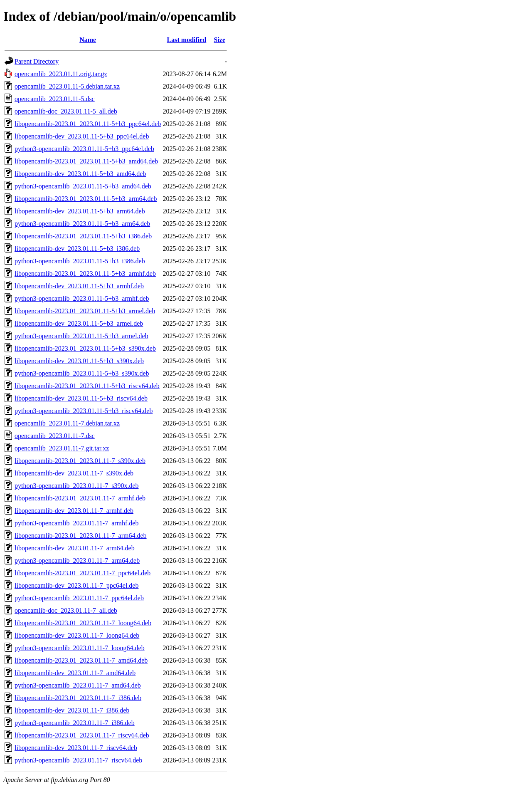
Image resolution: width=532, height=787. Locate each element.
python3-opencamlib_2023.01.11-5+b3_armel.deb (81, 336)
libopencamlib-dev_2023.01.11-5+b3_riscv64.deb (81, 398)
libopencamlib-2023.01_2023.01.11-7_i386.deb (78, 698)
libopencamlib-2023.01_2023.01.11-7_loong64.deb (83, 623)
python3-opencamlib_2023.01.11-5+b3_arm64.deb (82, 224)
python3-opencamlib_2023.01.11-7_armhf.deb (76, 523)
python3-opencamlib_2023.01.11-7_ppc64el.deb (79, 598)
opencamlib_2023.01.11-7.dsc (55, 436)
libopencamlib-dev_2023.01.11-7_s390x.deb (74, 473)
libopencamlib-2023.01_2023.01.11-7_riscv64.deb (82, 735)
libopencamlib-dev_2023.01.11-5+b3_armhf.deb (79, 286)
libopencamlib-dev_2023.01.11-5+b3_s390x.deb (79, 361)
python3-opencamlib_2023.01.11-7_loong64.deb (80, 648)
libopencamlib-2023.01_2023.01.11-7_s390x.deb (80, 461)
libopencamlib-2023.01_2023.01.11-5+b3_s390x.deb (85, 348)
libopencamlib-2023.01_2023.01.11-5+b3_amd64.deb (86, 161)
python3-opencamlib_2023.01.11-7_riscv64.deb (78, 760)
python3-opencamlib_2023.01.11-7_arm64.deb (77, 561)
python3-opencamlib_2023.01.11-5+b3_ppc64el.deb (84, 149)
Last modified (187, 40)
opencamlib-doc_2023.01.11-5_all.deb (66, 111)
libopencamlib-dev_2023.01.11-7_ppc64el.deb (76, 585)
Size (219, 40)
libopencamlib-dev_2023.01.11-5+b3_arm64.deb (80, 211)
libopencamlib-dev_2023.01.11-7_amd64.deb (75, 673)
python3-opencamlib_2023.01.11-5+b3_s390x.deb (82, 373)
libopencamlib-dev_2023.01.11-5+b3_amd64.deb (80, 174)
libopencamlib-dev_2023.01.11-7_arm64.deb (75, 548)
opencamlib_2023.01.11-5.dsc (55, 99)
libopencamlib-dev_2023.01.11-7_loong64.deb (77, 635)
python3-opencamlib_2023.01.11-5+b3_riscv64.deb (84, 411)
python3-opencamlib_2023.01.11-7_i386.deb (75, 723)
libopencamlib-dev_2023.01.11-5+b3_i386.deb (77, 249)
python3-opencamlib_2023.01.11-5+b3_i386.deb (80, 261)
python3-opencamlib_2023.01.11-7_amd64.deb (78, 685)
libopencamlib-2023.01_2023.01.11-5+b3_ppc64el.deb (88, 124)
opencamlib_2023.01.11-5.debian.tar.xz (67, 86)
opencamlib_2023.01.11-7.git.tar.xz (62, 448)
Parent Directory (37, 61)
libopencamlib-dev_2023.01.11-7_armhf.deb (74, 511)
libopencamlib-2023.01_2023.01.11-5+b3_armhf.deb (85, 273)
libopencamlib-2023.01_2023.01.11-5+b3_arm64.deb (86, 199)
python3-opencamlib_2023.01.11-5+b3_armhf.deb (82, 298)
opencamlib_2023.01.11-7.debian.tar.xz (67, 423)
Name (88, 40)
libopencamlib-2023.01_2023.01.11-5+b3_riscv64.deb (87, 386)
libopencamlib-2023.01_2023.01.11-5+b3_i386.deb (83, 236)
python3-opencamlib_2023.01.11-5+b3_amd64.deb (83, 186)
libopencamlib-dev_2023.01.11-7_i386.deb (72, 710)
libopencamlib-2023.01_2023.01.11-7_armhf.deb (80, 498)
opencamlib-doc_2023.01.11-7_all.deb (66, 610)
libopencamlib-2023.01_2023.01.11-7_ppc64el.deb (83, 573)
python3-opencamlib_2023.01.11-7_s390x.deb (76, 486)
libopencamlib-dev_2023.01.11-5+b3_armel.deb (79, 323)
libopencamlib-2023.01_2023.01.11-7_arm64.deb (81, 536)
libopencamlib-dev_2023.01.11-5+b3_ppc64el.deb (82, 136)
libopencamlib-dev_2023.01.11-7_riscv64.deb (76, 748)
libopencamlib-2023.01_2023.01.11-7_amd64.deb (81, 660)
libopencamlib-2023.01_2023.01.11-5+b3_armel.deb (85, 311)
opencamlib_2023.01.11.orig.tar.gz (61, 74)
